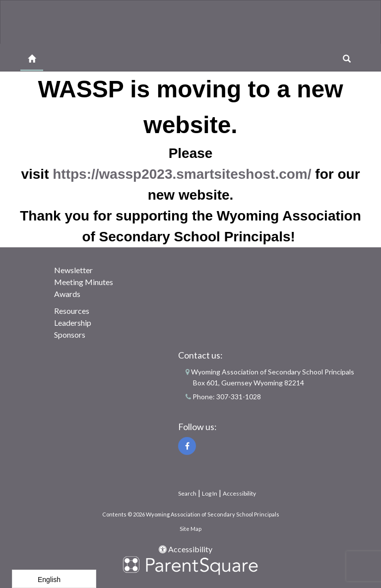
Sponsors (70, 334)
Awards (67, 294)
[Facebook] (187, 446)
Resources (72, 311)
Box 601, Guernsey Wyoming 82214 (249, 383)
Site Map (190, 529)
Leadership (73, 323)
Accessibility (239, 493)
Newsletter (73, 270)
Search (187, 493)
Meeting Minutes (84, 282)
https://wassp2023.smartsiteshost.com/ (182, 174)
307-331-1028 (239, 397)
